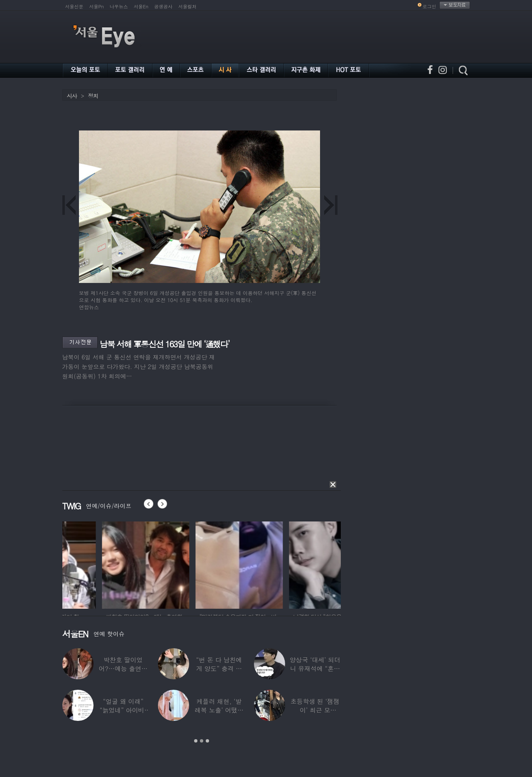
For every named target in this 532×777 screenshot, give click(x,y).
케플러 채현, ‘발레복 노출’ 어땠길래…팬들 (219, 710)
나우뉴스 (119, 6)
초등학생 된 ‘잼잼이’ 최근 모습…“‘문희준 (315, 710)
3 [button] (207, 741)
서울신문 (74, 6)
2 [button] (202, 741)
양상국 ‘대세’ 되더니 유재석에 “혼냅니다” (315, 668)
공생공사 (163, 6)
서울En (141, 6)
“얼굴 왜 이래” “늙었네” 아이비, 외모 (123, 710)
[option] (106, 564)
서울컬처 (187, 6)
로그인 (430, 6)
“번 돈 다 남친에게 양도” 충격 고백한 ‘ (219, 668)
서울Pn (97, 6)
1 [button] (196, 741)
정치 (93, 96)
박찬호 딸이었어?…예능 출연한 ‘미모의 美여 (123, 668)
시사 (72, 96)
